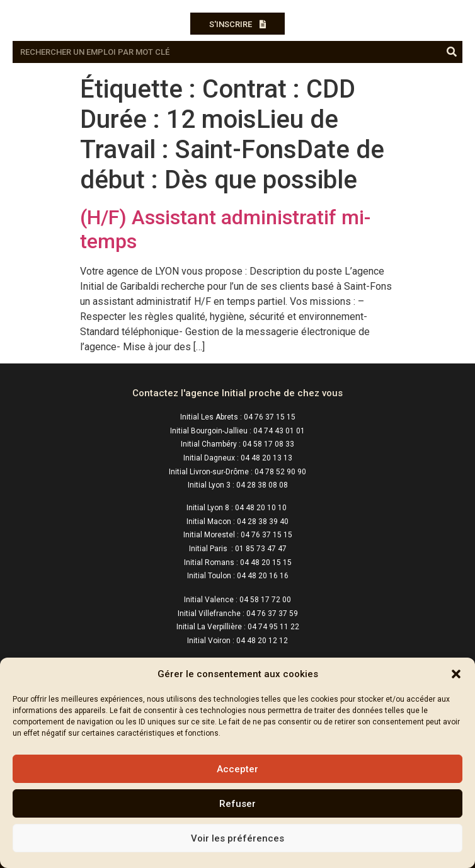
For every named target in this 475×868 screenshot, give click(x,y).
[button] (456, 674)
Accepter (237, 769)
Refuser (237, 804)
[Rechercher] (451, 52)
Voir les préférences (237, 838)
